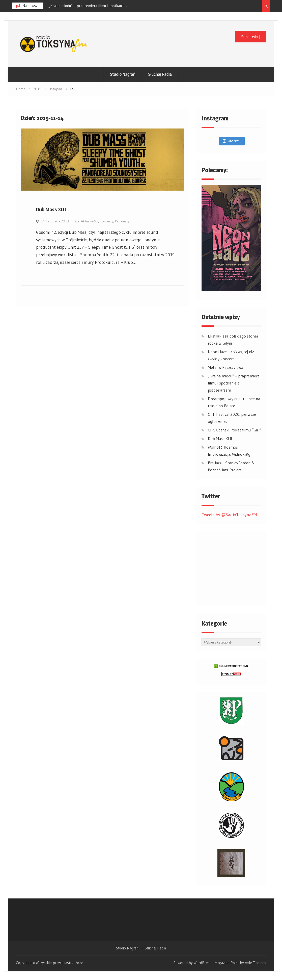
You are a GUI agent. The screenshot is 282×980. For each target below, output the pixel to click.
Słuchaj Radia (160, 74)
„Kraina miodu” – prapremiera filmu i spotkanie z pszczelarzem (234, 383)
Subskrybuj (251, 37)
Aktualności (90, 221)
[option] (94, 6)
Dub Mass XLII (51, 210)
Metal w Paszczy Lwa (65, 6)
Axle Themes (256, 963)
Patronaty (122, 221)
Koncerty (107, 221)
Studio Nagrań (123, 74)
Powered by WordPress (192, 963)
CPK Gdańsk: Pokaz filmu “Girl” (234, 430)
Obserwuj (232, 141)
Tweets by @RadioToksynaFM (229, 515)
